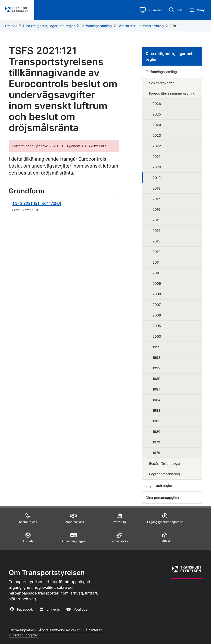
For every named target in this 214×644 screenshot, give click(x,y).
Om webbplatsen (22, 630)
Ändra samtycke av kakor (59, 630)
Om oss (11, 26)
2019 (173, 26)
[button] (151, 10)
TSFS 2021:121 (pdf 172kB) (37, 203)
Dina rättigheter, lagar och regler (49, 26)
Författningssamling (96, 26)
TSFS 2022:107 (94, 146)
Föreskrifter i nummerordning (141, 26)
